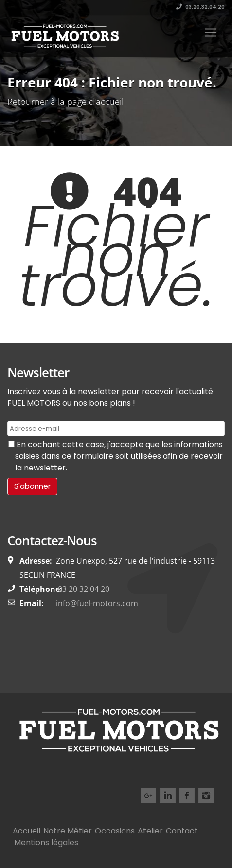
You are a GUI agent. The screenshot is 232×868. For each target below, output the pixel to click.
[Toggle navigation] (211, 33)
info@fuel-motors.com (97, 603)
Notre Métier (68, 831)
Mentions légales (46, 842)
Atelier (150, 831)
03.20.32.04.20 (200, 7)
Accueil (27, 831)
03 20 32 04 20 (83, 589)
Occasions (115, 831)
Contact (182, 831)
